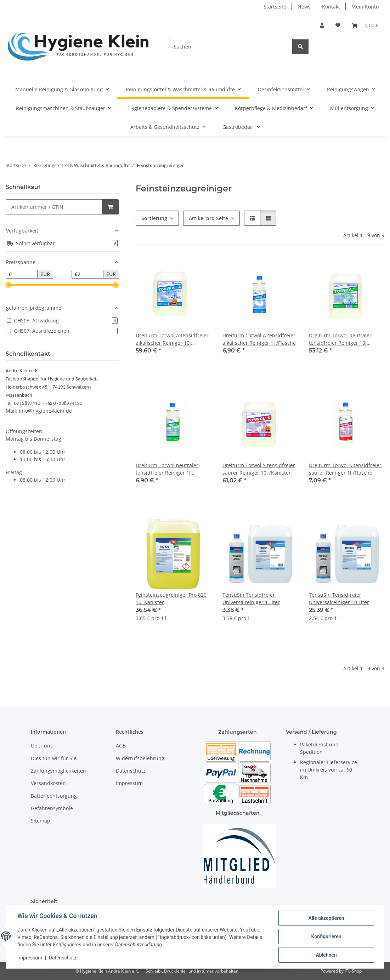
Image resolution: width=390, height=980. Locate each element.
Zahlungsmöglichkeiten (58, 771)
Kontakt (331, 7)
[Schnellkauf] (54, 207)
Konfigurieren (326, 936)
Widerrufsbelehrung (140, 758)
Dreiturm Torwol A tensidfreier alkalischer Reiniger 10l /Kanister (172, 339)
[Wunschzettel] (338, 25)
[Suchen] (230, 47)
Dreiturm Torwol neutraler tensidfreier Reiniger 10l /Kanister (340, 339)
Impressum (30, 958)
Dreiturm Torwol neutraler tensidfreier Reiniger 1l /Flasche (167, 469)
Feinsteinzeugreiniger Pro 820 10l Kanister (171, 598)
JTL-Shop (353, 971)
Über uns (42, 746)
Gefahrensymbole (52, 808)
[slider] (9, 285)
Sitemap (41, 821)
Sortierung (154, 218)
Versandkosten (48, 783)
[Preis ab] (22, 274)
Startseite (275, 7)
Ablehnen (326, 955)
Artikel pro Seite (208, 218)
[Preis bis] (87, 274)
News (304, 7)
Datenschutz (63, 958)
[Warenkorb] (365, 25)
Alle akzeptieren (326, 918)
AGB (121, 746)
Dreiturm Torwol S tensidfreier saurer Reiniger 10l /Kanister (259, 469)
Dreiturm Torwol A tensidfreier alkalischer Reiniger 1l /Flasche (259, 339)
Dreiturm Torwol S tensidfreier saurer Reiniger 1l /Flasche (345, 469)
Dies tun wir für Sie (54, 758)
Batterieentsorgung (54, 796)
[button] (322, 25)
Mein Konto (365, 7)
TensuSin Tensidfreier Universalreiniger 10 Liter (339, 598)
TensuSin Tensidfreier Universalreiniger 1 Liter (251, 598)
